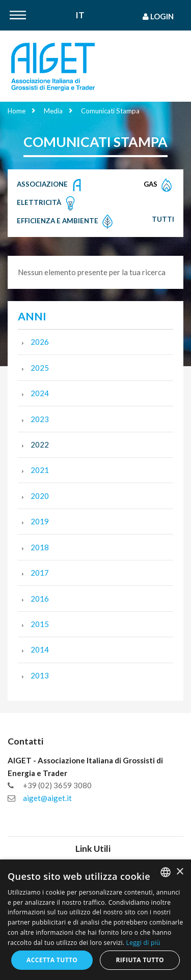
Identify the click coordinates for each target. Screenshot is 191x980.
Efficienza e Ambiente (66, 222)
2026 (40, 342)
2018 (40, 547)
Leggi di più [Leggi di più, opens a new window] (143, 943)
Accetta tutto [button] (52, 960)
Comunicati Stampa (110, 111)
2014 (40, 649)
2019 (40, 521)
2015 (40, 624)
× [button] (180, 872)
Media (53, 111)
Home (17, 111)
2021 (40, 470)
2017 (40, 573)
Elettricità (47, 203)
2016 (40, 599)
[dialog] (95, 920)
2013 (40, 675)
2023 (40, 419)
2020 (40, 496)
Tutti (163, 219)
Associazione (51, 185)
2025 (40, 368)
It (80, 16)
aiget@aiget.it (47, 798)
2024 (40, 393)
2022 (40, 444)
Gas (159, 185)
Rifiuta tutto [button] (140, 960)
